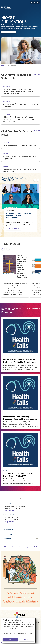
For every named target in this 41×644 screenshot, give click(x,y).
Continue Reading (14, 229)
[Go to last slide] (35, 180)
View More (36, 74)
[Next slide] (38, 180)
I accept (10, 640)
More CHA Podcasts (33, 308)
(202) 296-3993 (10, 510)
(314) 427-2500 (10, 522)
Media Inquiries (9, 32)
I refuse (27, 640)
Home (3, 66)
